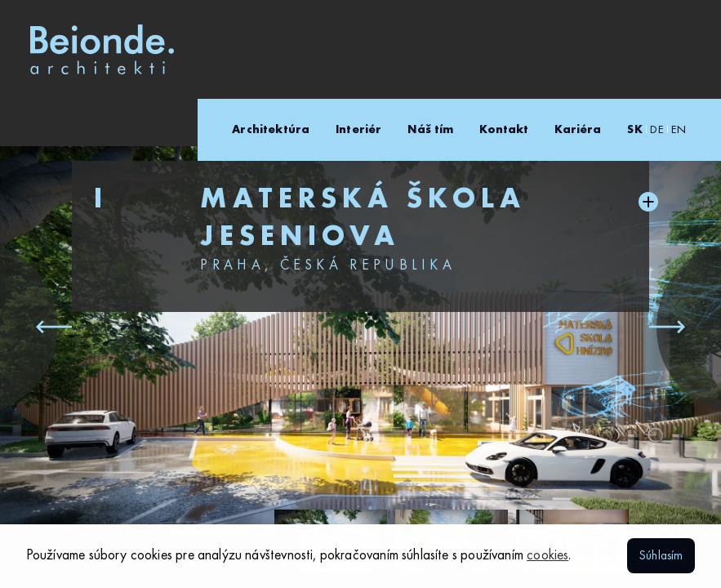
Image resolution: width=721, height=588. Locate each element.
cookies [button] (547, 556)
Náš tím (430, 130)
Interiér (358, 130)
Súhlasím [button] (661, 556)
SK (634, 130)
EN (679, 130)
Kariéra (578, 130)
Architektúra (271, 130)
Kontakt (504, 130)
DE (656, 130)
